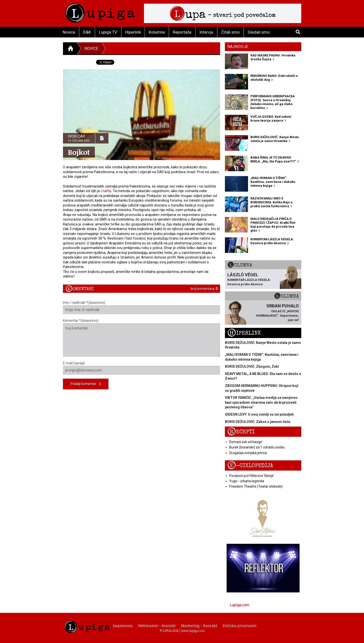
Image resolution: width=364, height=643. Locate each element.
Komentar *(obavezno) (142, 338)
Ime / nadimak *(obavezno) (142, 307)
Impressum (123, 625)
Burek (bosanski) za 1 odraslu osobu (257, 447)
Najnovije (238, 47)
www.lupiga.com (193, 631)
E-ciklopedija (250, 466)
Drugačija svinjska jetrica (248, 453)
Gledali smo (259, 32)
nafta (107, 191)
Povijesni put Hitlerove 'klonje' (252, 476)
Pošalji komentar (86, 384)
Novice (69, 32)
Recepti (241, 432)
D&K (87, 32)
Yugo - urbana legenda (247, 481)
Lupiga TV (108, 32)
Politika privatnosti (240, 625)
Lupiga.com (240, 605)
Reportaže (182, 32)
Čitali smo (231, 32)
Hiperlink (133, 32)
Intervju (206, 32)
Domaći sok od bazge (246, 442)
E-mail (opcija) (142, 368)
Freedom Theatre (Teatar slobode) (256, 486)
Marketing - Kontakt (199, 625)
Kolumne (157, 32)
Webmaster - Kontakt (157, 625)
